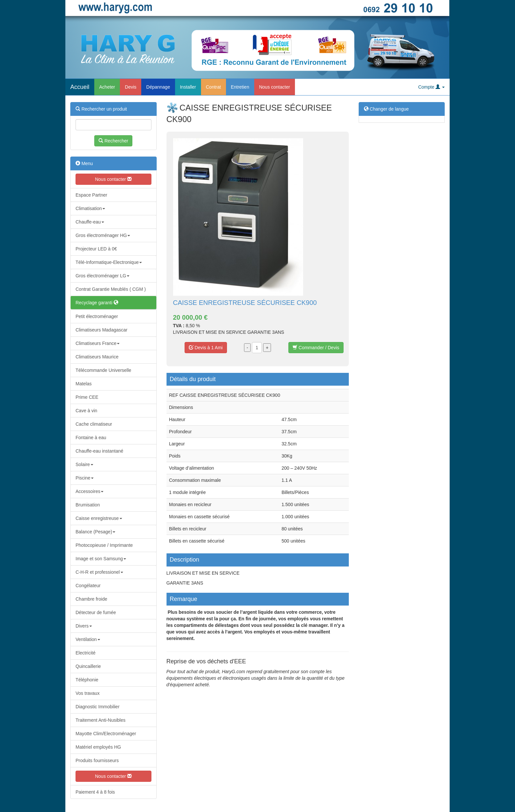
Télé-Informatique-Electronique (109, 262)
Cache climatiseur (94, 424)
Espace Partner (91, 195)
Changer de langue (386, 109)
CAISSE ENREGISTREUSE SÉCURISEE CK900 (245, 303)
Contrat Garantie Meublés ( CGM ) (111, 289)
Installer (188, 87)
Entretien (240, 87)
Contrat (213, 87)
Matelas (84, 384)
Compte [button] (431, 87)
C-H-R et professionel (99, 572)
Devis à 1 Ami (206, 348)
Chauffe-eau (90, 222)
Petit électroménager (97, 316)
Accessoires (90, 491)
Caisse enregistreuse (99, 518)
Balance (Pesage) (95, 532)
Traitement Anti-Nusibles (101, 720)
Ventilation (88, 639)
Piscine (85, 478)
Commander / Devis (316, 348)
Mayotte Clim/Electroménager (106, 734)
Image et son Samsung (101, 559)
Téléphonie (87, 680)
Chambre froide (91, 599)
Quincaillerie (88, 666)
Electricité (86, 653)
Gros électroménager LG (102, 276)
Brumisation (88, 505)
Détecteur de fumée (96, 612)
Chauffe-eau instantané (99, 451)
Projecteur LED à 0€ (96, 249)
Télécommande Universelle (103, 370)
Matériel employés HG (98, 747)
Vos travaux (88, 693)
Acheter (107, 87)
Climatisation (90, 208)
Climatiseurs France (98, 343)
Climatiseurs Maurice (97, 357)
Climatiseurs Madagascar (101, 330)
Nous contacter (275, 87)
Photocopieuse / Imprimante (104, 545)
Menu (84, 163)
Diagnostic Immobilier (98, 707)
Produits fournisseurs (97, 760)
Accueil (80, 87)
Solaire (84, 464)
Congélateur (88, 586)
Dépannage (158, 87)
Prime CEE (87, 397)
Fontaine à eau (91, 438)
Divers (84, 626)
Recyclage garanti (97, 303)
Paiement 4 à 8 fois (95, 792)
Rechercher (113, 141)
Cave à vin (86, 411)
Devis (131, 87)
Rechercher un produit (101, 109)
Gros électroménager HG (103, 235)
